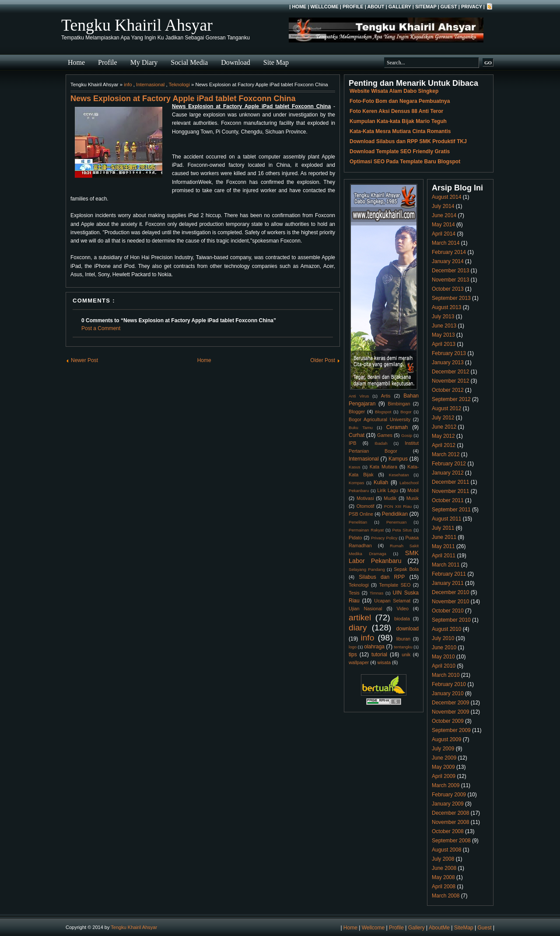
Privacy (472, 7)
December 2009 (450, 703)
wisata (384, 662)
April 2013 (444, 344)
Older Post (323, 360)
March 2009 (446, 785)
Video (403, 609)
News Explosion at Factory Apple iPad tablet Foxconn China (183, 99)
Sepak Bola (406, 569)
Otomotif (366, 506)
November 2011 (450, 491)
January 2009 (448, 804)
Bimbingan (399, 404)
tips (353, 654)
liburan (403, 639)
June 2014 (444, 215)
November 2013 (450, 280)
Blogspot (383, 412)
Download (236, 62)
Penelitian (358, 522)
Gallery (400, 7)
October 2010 (448, 611)
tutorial (379, 654)
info (128, 84)
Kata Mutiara (383, 467)
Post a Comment (101, 328)
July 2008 (443, 859)
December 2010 (450, 592)
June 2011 (444, 537)
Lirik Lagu (388, 490)
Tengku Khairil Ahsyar (137, 25)
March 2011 (446, 565)
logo (353, 647)
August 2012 (446, 408)
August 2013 (446, 307)
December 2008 (450, 813)
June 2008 (444, 868)
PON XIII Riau (398, 506)
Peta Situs (402, 530)
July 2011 (443, 528)
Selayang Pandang (367, 569)
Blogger (357, 412)
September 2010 (451, 620)
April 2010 (444, 666)
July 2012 (443, 418)
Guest (449, 7)
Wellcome (325, 7)
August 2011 (446, 519)
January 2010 (448, 693)
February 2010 (449, 684)
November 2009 (450, 712)
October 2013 (448, 289)
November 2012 (450, 381)
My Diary (144, 62)
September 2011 (451, 510)
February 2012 (449, 464)
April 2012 (444, 445)
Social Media (189, 62)
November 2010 (450, 602)
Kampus (398, 459)
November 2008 (450, 822)
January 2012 (448, 473)
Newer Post (84, 360)
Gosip (407, 435)
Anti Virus (359, 396)
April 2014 (444, 234)
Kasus (355, 467)
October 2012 (448, 390)
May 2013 (443, 335)
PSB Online (361, 514)
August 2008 (446, 850)
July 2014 (443, 206)
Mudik (390, 498)
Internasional (150, 84)
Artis (386, 396)
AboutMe (439, 928)
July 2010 (443, 638)
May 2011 (443, 546)
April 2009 (444, 776)
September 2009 (451, 730)
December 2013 (450, 271)
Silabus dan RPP (382, 577)
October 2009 (448, 721)
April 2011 (444, 556)
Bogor (406, 412)
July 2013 (443, 317)
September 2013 (451, 298)
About (376, 7)
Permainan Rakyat (366, 530)
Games (385, 435)
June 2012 (444, 427)
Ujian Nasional (366, 609)
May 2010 (443, 657)
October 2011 (448, 500)
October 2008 (448, 831)
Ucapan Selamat (392, 601)
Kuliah (381, 482)
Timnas (376, 593)
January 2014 (448, 261)
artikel (360, 618)
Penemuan (396, 522)
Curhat (357, 435)
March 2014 (446, 243)
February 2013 (449, 353)
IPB (352, 443)
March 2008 (446, 896)
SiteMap (426, 7)
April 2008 (444, 887)
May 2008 (443, 877)
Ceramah (397, 427)
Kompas (356, 483)
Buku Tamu (361, 428)
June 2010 (444, 647)
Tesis (354, 593)
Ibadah (381, 443)
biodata (402, 619)
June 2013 (444, 326)
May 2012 (443, 436)
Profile (353, 7)
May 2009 (443, 767)
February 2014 (449, 252)
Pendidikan (395, 514)
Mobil (413, 490)
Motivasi (365, 498)
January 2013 (448, 362)
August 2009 (446, 739)
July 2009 (443, 749)
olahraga (374, 647)
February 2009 (449, 795)
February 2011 (449, 574)
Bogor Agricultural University (380, 419)
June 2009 (444, 758)
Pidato (355, 538)
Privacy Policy (384, 538)
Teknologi (179, 84)
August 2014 (446, 197)
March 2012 (446, 454)
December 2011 (450, 482)
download (408, 629)
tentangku (403, 647)
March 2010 (446, 675)
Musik (413, 498)
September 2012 (451, 399)
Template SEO (395, 585)
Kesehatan (399, 475)
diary (358, 628)
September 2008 (451, 841)
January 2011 (448, 583)
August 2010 (446, 629)
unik (406, 654)
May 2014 (443, 225)
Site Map (276, 62)
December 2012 (450, 372)
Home (299, 7)
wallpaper (359, 662)
